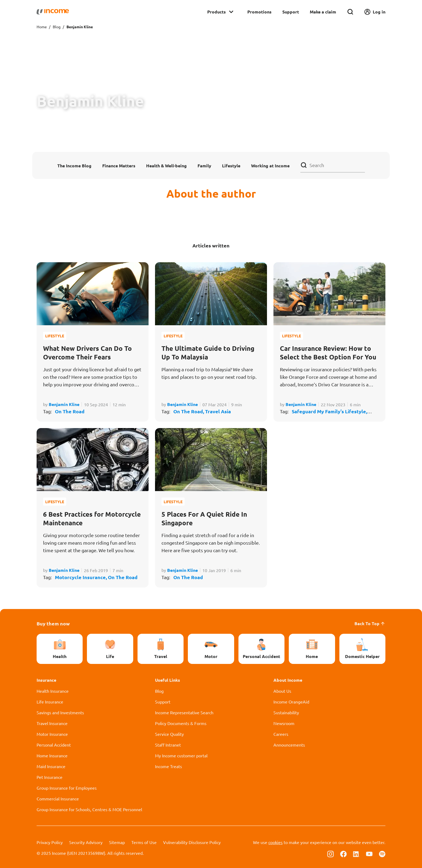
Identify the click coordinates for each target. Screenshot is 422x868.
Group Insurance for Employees (67, 788)
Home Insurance (52, 755)
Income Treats (168, 766)
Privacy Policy (50, 842)
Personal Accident (54, 745)
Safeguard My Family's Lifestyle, (329, 411)
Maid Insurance (51, 766)
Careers (281, 734)
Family (204, 165)
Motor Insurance (52, 734)
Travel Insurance (52, 723)
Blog (57, 27)
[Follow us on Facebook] (343, 853)
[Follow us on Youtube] (369, 853)
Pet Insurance (50, 777)
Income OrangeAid (291, 702)
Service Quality (169, 734)
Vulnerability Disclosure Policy (192, 842)
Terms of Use (144, 842)
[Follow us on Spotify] (382, 853)
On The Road (70, 411)
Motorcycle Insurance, (81, 577)
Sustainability (286, 712)
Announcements (289, 745)
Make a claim (323, 12)
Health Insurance (53, 691)
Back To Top (370, 623)
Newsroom (284, 723)
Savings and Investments (60, 712)
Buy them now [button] (53, 623)
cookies (275, 842)
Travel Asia (218, 411)
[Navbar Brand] (53, 12)
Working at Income (270, 165)
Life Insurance (50, 702)
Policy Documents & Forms (181, 723)
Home (42, 27)
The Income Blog (74, 165)
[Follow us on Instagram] (330, 853)
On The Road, (189, 411)
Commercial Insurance (58, 799)
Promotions (259, 12)
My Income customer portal (181, 755)
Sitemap (117, 842)
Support (291, 12)
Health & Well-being (166, 165)
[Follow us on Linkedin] (356, 853)
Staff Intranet (168, 745)
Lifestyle (231, 165)
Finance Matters (119, 165)
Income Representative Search (184, 712)
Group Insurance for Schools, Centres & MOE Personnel (89, 809)
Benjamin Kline (64, 404)
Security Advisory (86, 842)
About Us (282, 691)
